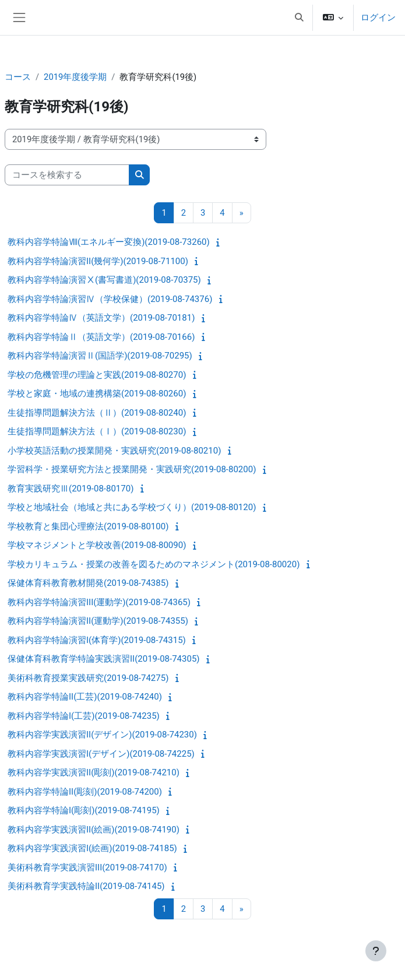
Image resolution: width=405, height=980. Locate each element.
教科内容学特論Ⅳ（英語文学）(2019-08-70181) (101, 318)
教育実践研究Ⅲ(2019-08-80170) (71, 489)
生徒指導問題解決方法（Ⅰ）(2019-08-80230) (97, 431)
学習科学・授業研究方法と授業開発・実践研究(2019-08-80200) (132, 469)
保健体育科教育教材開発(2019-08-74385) (88, 583)
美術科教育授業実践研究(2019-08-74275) (88, 678)
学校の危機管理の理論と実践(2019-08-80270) (97, 375)
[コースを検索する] (67, 175)
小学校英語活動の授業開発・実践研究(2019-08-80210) (114, 451)
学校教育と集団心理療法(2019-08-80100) (88, 526)
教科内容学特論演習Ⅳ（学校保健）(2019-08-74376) (110, 299)
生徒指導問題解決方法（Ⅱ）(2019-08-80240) (97, 413)
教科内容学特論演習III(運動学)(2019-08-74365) (99, 602)
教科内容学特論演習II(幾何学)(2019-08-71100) (98, 261)
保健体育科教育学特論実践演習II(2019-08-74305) (104, 659)
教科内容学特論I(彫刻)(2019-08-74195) (84, 810)
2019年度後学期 (75, 77)
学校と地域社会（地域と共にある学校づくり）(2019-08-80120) (132, 507)
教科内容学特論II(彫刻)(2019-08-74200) (85, 792)
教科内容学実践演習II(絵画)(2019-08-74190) (94, 830)
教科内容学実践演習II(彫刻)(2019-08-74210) (94, 772)
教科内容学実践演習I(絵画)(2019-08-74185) (92, 848)
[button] (299, 17)
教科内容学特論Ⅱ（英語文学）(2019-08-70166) (101, 337)
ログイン (378, 17)
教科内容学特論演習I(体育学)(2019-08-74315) (97, 640)
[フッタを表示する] (376, 951)
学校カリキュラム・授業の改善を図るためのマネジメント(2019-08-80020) (154, 564)
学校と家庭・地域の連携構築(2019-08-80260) (97, 394)
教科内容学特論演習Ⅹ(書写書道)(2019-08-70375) (104, 280)
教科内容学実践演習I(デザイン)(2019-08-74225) (101, 754)
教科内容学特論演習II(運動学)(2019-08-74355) (98, 621)
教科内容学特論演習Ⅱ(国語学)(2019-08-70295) (100, 356)
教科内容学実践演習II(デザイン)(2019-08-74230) (102, 735)
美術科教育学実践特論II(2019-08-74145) (86, 886)
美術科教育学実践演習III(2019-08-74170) (87, 867)
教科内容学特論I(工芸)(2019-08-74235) (84, 716)
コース (18, 77)
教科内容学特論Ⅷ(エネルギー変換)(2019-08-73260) (109, 242)
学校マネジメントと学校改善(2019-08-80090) (97, 545)
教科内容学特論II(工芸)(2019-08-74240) (85, 697)
